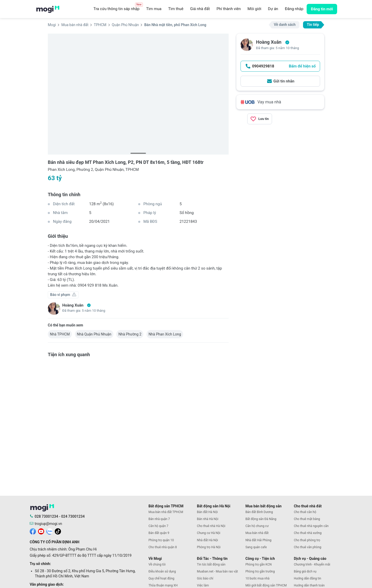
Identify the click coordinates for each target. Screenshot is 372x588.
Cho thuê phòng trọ (307, 540)
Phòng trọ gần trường (260, 571)
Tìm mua (154, 9)
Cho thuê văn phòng (307, 547)
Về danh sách (285, 25)
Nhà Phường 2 (130, 334)
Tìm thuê (176, 9)
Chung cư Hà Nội (208, 533)
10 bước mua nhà (257, 578)
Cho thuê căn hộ (305, 512)
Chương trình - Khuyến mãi (312, 564)
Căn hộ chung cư (257, 526)
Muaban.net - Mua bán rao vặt (217, 571)
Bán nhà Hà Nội (208, 519)
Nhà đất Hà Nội (207, 540)
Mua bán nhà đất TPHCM (166, 512)
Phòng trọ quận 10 (161, 540)
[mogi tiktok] (58, 531)
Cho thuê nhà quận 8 (163, 547)
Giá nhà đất (200, 9)
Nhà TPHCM (60, 334)
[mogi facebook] (33, 531)
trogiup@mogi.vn (48, 524)
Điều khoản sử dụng (162, 571)
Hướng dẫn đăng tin (307, 578)
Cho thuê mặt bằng (307, 519)
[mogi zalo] (50, 531)
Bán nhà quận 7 (159, 519)
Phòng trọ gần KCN (259, 564)
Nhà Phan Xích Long (165, 334)
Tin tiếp (313, 25)
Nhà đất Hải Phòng (258, 540)
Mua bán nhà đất (257, 533)
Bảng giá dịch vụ (305, 571)
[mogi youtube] (41, 531)
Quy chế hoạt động (161, 578)
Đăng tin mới (322, 9)
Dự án (273, 9)
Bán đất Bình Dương (259, 512)
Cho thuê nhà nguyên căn (311, 526)
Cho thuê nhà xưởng (308, 533)
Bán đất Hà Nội (207, 512)
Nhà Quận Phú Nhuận (94, 334)
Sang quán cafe (256, 547)
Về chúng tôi (157, 564)
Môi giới (254, 9)
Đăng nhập (294, 9)
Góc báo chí (205, 578)
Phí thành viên (229, 9)
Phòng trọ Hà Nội (209, 547)
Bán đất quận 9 (159, 533)
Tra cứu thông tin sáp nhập (118, 7)
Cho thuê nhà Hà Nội (211, 526)
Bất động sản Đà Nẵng (261, 519)
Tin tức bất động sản (211, 564)
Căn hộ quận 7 (158, 526)
